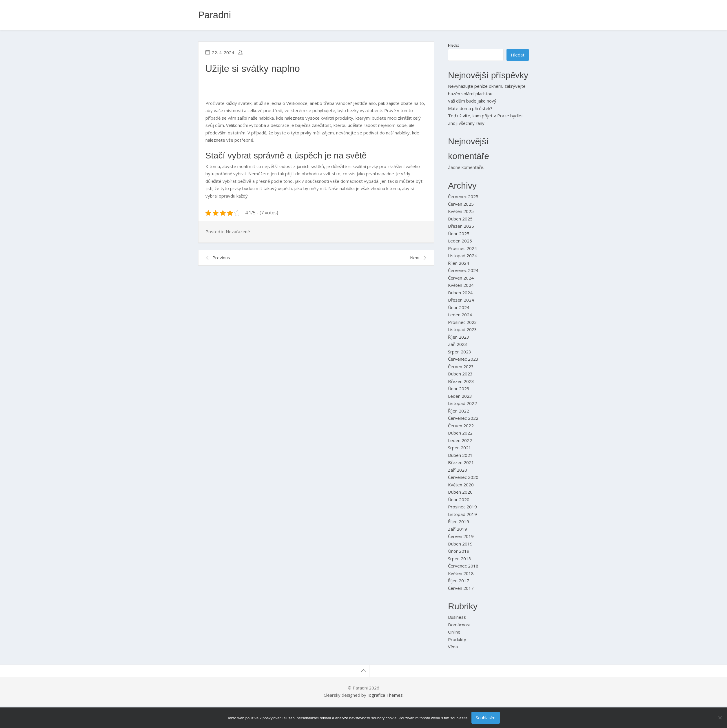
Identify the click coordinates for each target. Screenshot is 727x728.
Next (415, 258)
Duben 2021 (460, 455)
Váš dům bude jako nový (472, 101)
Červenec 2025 (463, 196)
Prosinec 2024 (462, 248)
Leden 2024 (460, 315)
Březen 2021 (461, 462)
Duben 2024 (460, 293)
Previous (221, 258)
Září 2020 (458, 470)
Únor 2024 (459, 307)
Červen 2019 (461, 536)
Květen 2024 (461, 285)
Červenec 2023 (463, 359)
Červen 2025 (461, 204)
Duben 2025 (460, 219)
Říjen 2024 (459, 263)
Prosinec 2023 (462, 322)
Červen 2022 (461, 426)
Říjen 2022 (459, 411)
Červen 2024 (461, 278)
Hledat (453, 45)
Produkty (457, 639)
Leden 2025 (460, 241)
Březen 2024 (461, 300)
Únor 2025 (459, 233)
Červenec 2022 (463, 418)
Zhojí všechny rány (466, 123)
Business (457, 617)
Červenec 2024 (463, 270)
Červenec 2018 (463, 566)
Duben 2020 (460, 492)
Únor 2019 (459, 551)
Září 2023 (458, 344)
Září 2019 (458, 529)
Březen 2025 (461, 226)
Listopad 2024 (462, 256)
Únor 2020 (459, 499)
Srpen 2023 (460, 352)
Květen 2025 (461, 211)
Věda (453, 647)
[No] (720, 718)
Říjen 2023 (459, 337)
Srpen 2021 (460, 448)
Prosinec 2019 (462, 507)
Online (454, 632)
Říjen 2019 (459, 521)
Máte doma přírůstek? (470, 108)
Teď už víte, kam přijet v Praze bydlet (485, 116)
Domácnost (459, 625)
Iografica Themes (385, 695)
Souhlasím (486, 718)
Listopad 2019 (462, 514)
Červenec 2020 (463, 477)
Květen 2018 (461, 573)
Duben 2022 (460, 433)
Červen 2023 (461, 366)
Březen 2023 (461, 381)
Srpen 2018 (460, 559)
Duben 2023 (460, 374)
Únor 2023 (459, 388)
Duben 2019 (460, 544)
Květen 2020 (461, 485)
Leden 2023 (460, 396)
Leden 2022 (460, 440)
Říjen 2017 (459, 581)
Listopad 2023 (462, 329)
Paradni (215, 15)
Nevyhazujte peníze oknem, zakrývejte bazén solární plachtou (487, 90)
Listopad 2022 (462, 403)
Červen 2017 (461, 588)
